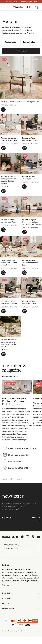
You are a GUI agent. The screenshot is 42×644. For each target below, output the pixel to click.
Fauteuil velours (30, 42)
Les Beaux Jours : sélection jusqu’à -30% (21, 2)
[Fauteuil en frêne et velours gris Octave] (24, 148)
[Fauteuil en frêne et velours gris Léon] (24, 187)
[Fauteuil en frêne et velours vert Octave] (3, 311)
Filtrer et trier (21, 51)
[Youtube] (38, 538)
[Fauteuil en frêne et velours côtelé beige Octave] (3, 110)
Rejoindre (36, 517)
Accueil (5, 479)
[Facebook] (22, 538)
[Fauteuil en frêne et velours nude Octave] (3, 230)
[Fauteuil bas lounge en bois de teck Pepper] (3, 148)
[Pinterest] (33, 538)
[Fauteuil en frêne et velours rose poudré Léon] (24, 273)
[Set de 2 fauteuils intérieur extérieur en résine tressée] (3, 273)
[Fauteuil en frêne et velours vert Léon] (24, 311)
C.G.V (4, 631)
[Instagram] (28, 538)
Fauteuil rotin (11, 42)
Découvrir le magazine (11, 376)
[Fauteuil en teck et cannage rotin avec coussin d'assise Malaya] (3, 191)
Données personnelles (16, 631)
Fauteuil (19, 479)
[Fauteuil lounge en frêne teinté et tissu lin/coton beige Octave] (24, 232)
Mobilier (12, 479)
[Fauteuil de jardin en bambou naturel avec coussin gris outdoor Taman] (3, 354)
